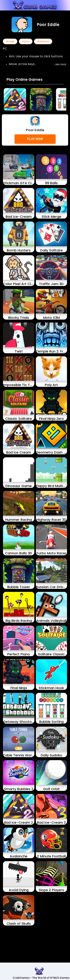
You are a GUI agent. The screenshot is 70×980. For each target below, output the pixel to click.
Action (26, 41)
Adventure (43, 41)
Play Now (35, 139)
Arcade (10, 41)
